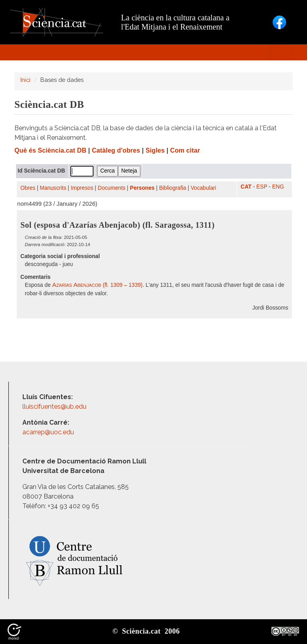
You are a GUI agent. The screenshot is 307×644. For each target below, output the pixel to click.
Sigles (155, 150)
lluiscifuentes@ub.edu (55, 406)
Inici (25, 80)
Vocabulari (203, 188)
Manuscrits (53, 188)
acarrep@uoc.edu (48, 432)
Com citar (185, 150)
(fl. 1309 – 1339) (98, 285)
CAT (246, 187)
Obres (28, 188)
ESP (262, 187)
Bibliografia (173, 188)
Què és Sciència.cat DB (50, 150)
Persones (142, 188)
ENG (278, 187)
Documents (112, 188)
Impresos (82, 188)
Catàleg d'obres (116, 150)
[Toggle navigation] (281, 52)
